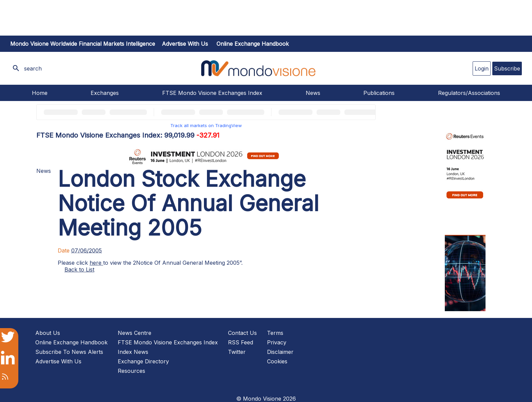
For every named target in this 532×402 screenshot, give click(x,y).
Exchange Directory (143, 361)
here (96, 263)
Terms (275, 333)
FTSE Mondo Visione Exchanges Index (212, 93)
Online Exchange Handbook (253, 44)
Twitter (237, 352)
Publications (379, 93)
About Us (48, 333)
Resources (131, 371)
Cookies (277, 361)
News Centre (135, 333)
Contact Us (242, 333)
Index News (133, 352)
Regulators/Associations (469, 93)
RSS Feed (241, 342)
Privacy (277, 342)
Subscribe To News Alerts (69, 352)
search (33, 68)
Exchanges (105, 93)
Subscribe (507, 68)
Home (40, 93)
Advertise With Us (58, 361)
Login (482, 68)
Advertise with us (185, 44)
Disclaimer (280, 352)
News (313, 93)
